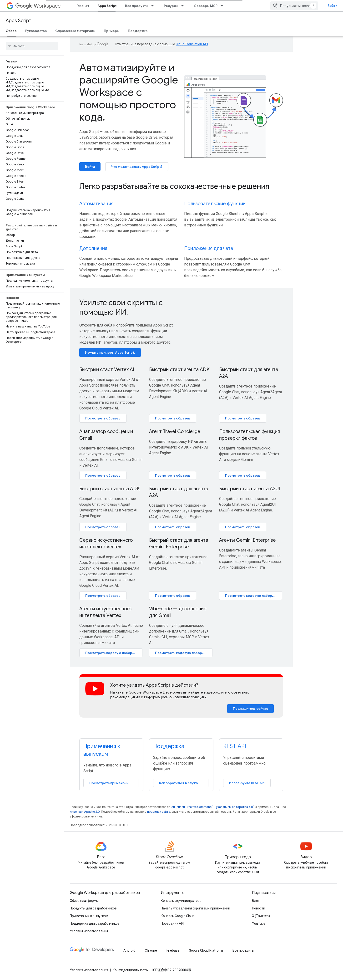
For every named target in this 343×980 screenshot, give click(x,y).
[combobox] (294, 6)
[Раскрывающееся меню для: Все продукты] (154, 6)
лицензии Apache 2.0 (85, 812)
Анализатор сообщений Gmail (106, 435)
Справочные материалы (75, 31)
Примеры (112, 31)
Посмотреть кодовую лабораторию (254, 596)
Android (129, 950)
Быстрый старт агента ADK (179, 370)
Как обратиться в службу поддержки (184, 783)
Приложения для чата (209, 248)
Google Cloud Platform (206, 950)
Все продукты (137, 6)
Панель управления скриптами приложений (195, 908)
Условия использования (89, 931)
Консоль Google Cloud (178, 916)
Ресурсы (171, 6)
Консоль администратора (181, 901)
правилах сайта (159, 812)
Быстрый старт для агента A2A (249, 373)
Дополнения (93, 248)
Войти (332, 6)
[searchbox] (32, 46)
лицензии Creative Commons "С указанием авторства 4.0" (213, 807)
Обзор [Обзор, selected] (11, 31)
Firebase (173, 950)
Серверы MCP (206, 6)
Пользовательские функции (215, 204)
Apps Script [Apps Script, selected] (107, 6)
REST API (235, 746)
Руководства (36, 31)
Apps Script (18, 21)
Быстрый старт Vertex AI (107, 370)
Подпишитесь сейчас (250, 709)
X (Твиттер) (261, 916)
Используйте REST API (247, 783)
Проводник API (172, 924)
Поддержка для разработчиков (95, 924)
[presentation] (181, 186)
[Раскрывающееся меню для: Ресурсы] (184, 6)
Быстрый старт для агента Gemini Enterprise (179, 544)
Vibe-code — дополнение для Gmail (178, 612)
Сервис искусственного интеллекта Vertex (106, 544)
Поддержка (138, 31)
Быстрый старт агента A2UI (250, 489)
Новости (259, 908)
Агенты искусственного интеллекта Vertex (105, 612)
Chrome (151, 950)
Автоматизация (96, 204)
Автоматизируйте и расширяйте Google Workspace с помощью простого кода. (129, 92)
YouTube (259, 924)
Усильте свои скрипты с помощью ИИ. (121, 307)
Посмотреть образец (103, 418)
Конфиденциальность (130, 970)
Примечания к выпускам (89, 916)
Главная (83, 6)
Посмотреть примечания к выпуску (114, 783)
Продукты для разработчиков (93, 908)
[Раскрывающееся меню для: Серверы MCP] (223, 6)
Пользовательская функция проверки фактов (250, 435)
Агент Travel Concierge (175, 431)
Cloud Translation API (192, 44)
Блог (256, 901)
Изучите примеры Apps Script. (110, 352)
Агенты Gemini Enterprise (247, 540)
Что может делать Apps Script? (137, 167)
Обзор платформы (84, 901)
